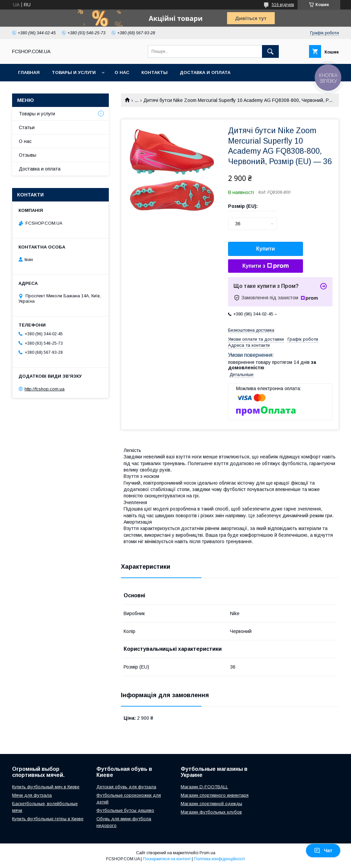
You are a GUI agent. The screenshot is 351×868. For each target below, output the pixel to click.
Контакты (155, 72)
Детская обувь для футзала (126, 787)
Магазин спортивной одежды (211, 804)
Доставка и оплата (205, 72)
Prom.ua (207, 853)
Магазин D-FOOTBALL (204, 787)
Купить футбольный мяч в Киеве (46, 787)
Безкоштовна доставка (251, 330)
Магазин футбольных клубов (211, 812)
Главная (29, 72)
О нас (122, 72)
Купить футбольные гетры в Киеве (48, 819)
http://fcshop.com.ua (45, 389)
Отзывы (28, 155)
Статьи (27, 127)
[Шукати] (270, 51)
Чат (323, 851)
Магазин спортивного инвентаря (215, 795)
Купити (266, 249)
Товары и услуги (74, 72)
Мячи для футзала (32, 795)
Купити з (265, 266)
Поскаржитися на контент (167, 859)
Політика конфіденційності (219, 859)
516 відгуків (283, 5)
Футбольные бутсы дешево (125, 810)
